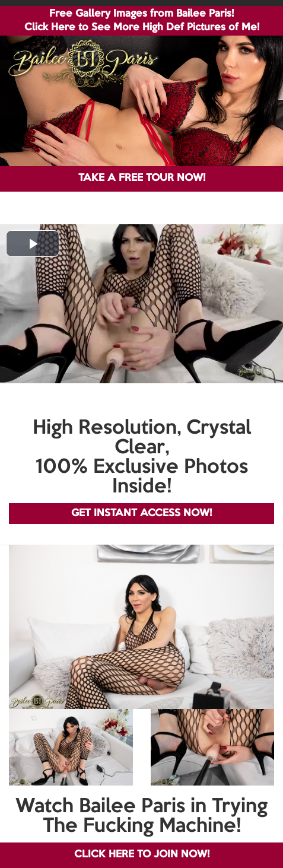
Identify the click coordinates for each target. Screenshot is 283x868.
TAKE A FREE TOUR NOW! (142, 178)
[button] (33, 244)
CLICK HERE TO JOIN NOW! (142, 855)
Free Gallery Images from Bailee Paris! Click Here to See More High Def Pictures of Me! (142, 21)
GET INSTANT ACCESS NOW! (141, 514)
